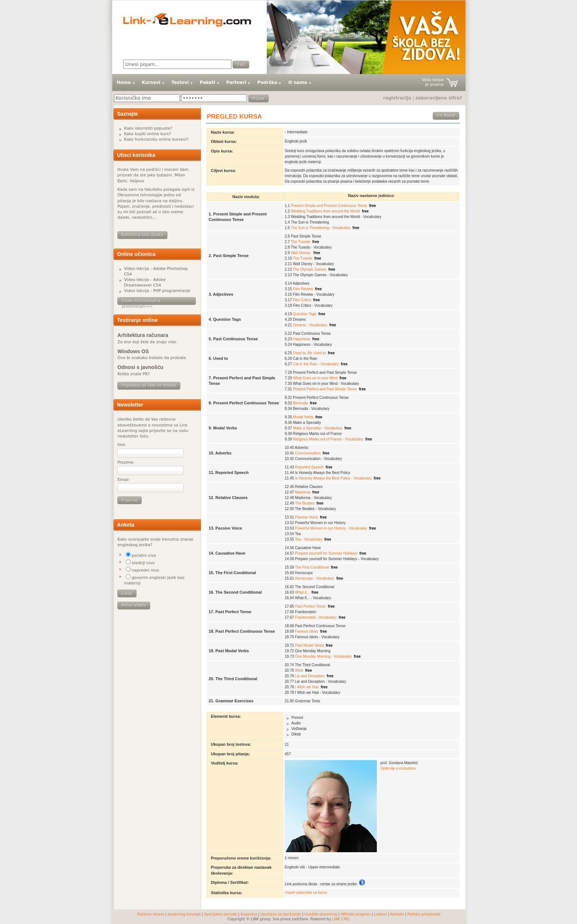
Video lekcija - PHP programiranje (157, 291)
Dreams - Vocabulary (310, 325)
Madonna (303, 492)
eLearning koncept (184, 914)
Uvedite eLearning (321, 914)
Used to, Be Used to (309, 353)
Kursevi (151, 82)
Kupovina (249, 914)
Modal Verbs (303, 417)
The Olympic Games (310, 269)
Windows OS (133, 351)
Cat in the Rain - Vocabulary (316, 364)
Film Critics (302, 300)
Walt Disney (301, 253)
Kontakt (397, 914)
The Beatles (305, 503)
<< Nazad (446, 115)
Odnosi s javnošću (140, 367)
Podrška (267, 82)
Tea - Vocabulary (309, 539)
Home (124, 82)
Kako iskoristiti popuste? (148, 128)
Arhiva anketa (134, 605)
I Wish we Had (307, 687)
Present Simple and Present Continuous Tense (329, 206)
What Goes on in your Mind (315, 378)
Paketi (208, 82)
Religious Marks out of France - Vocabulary (328, 439)
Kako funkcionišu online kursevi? (156, 139)
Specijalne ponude (221, 914)
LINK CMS (341, 919)
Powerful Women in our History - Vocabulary (331, 528)
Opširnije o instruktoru (398, 768)
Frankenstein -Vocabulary (316, 617)
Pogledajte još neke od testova (149, 385)
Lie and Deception (310, 676)
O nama (298, 82)
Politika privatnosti (424, 914)
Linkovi (380, 914)
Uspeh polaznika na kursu (306, 893)
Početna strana (151, 914)
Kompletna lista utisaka (142, 235)
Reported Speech (309, 467)
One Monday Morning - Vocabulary (324, 656)
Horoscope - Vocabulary (315, 578)
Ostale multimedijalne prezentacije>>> (141, 302)
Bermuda (300, 403)
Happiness (302, 339)
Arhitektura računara (143, 335)
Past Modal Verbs (309, 645)
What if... (302, 592)
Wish (299, 670)
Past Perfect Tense (311, 606)
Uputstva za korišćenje (281, 914)
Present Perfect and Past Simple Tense (325, 389)
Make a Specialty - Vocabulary (318, 428)
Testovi (180, 82)
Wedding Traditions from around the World (325, 211)
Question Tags (305, 314)
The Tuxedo (300, 242)
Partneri (236, 82)
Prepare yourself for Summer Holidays (326, 553)
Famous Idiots (307, 631)
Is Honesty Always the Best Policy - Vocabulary (333, 478)
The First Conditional (312, 567)
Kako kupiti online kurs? (148, 134)
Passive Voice (307, 517)
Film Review (303, 289)
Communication (308, 453)
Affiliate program (356, 914)
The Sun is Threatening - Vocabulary (321, 228)
